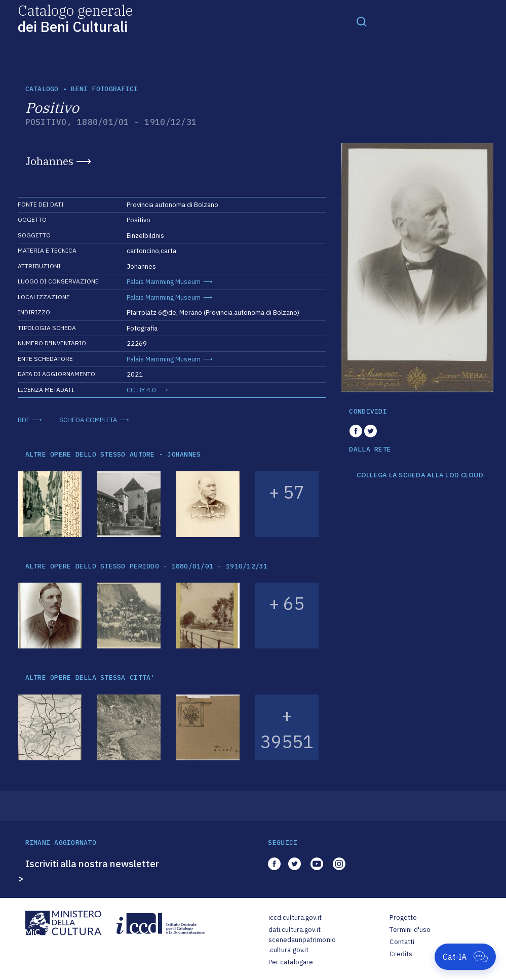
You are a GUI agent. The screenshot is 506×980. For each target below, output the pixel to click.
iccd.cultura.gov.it (295, 917)
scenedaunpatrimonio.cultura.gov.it (302, 945)
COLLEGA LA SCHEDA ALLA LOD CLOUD (420, 475)
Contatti (402, 942)
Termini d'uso (410, 930)
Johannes (49, 161)
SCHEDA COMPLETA (88, 420)
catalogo (42, 89)
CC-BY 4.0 (141, 390)
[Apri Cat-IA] (465, 957)
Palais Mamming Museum (164, 282)
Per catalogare (291, 962)
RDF (24, 420)
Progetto (403, 917)
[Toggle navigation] (362, 21)
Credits (401, 954)
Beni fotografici (104, 89)
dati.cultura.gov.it (295, 930)
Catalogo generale (75, 18)
